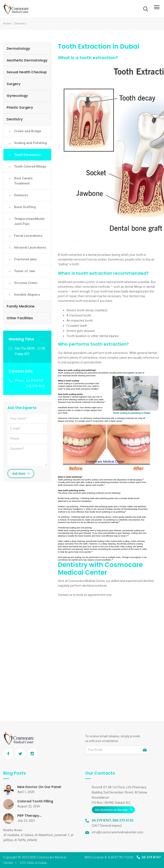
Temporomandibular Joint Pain (29, 221)
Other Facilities (20, 318)
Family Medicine (21, 306)
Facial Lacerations (28, 236)
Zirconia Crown (26, 283)
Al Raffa (20, 840)
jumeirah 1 (61, 835)
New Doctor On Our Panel (39, 787)
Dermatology (18, 49)
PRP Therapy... (30, 816)
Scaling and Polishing (31, 143)
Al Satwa (27, 835)
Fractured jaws (25, 259)
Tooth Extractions (27, 155)
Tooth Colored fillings (30, 166)
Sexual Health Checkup (27, 72)
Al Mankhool (43, 835)
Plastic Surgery (20, 107)
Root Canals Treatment (23, 181)
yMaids (32, 840)
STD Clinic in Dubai (33, 863)
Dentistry (15, 119)
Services (20, 23)
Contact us (65, 595)
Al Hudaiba (11, 835)
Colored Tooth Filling (35, 801)
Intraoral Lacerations (30, 247)
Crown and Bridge (28, 131)
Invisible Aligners (27, 295)
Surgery (14, 84)
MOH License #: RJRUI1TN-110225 (109, 857)
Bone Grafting (25, 207)
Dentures (21, 195)
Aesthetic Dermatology (27, 60)
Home (7, 23)
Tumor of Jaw (25, 271)
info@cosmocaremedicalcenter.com (118, 832)
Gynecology (17, 96)
